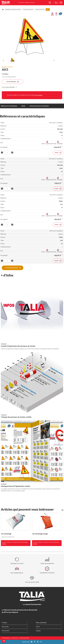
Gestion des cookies (25, 638)
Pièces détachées (49, 623)
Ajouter (58, 152)
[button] (4, 641)
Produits (15, 623)
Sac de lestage (6, 534)
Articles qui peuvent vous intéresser (39, 106)
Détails (23, 106)
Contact (49, 631)
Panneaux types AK (40, 10)
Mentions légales (6, 638)
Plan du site (15, 638)
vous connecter (39, 95)
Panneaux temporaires (28, 10)
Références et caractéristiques (9, 106)
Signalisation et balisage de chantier (13, 10)
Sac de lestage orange (40, 534)
